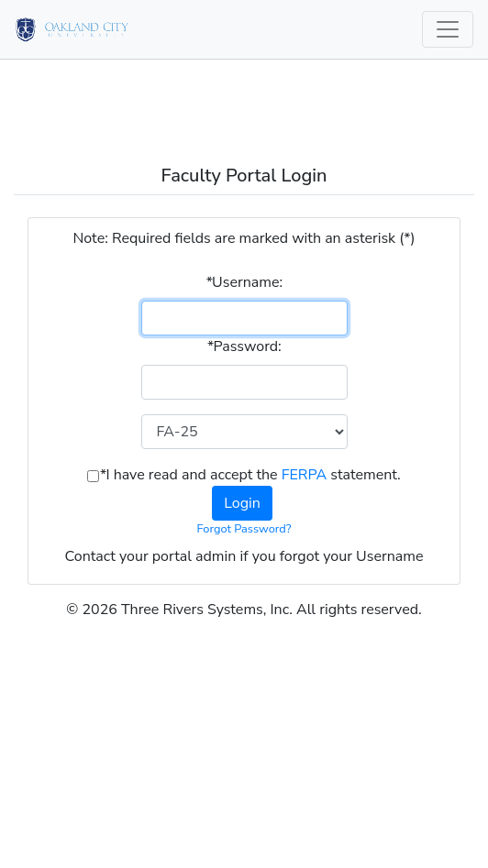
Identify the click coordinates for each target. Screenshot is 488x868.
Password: (244, 346)
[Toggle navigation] (448, 29)
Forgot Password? (244, 529)
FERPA (304, 475)
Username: (244, 282)
